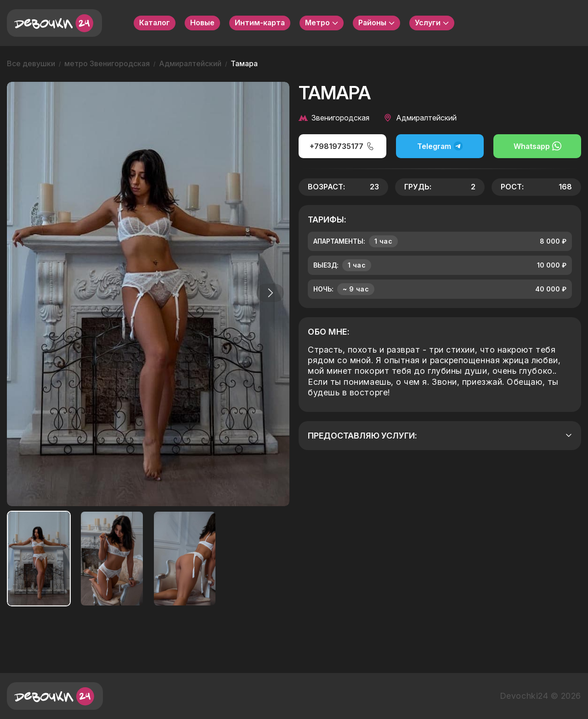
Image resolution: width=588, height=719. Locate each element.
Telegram (440, 146)
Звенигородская (334, 118)
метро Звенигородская (107, 63)
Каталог (155, 23)
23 (374, 187)
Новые (202, 23)
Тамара (244, 63)
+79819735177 (342, 146)
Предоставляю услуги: (440, 436)
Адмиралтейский (190, 63)
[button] (268, 293)
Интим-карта (260, 23)
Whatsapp (537, 146)
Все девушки (31, 63)
